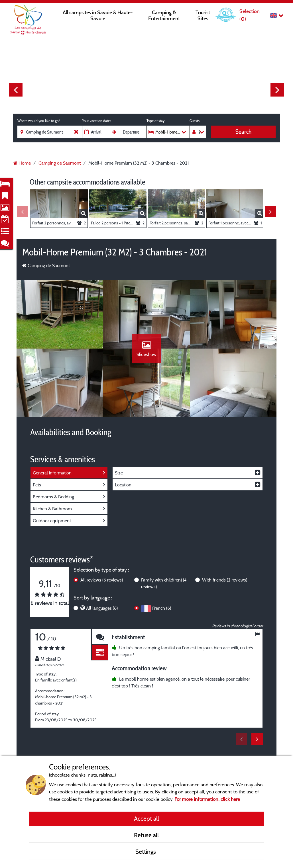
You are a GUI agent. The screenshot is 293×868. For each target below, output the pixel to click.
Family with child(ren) (164, 583)
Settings (146, 851)
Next (277, 90)
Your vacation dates (97, 121)
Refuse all (146, 835)
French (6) (162, 608)
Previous (16, 90)
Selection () (250, 15)
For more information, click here (207, 799)
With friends (225, 580)
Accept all (146, 818)
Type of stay (155, 121)
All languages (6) (102, 608)
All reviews (102, 580)
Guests (195, 121)
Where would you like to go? (39, 121)
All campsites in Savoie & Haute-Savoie (98, 15)
